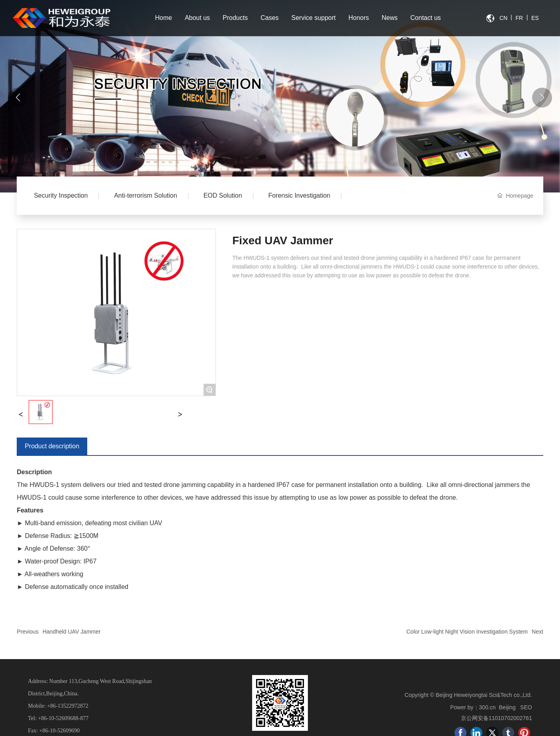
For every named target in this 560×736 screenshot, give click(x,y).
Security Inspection (61, 195)
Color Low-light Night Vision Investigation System (467, 632)
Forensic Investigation (300, 195)
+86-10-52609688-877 (63, 718)
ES (535, 18)
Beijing (507, 707)
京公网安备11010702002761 (496, 718)
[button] (542, 98)
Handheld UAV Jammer (72, 632)
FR (519, 18)
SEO (526, 707)
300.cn (488, 707)
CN (503, 18)
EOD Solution (223, 195)
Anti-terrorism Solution (145, 195)
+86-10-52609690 (60, 731)
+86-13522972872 (68, 706)
